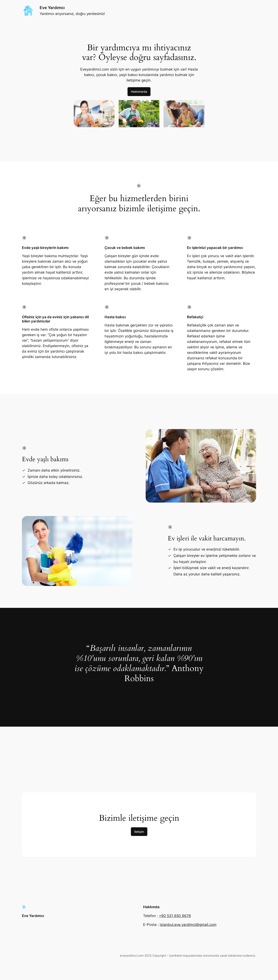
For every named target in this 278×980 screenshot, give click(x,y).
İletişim (139, 832)
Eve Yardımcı (52, 8)
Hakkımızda (139, 92)
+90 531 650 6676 (175, 916)
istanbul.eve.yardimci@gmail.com (188, 925)
